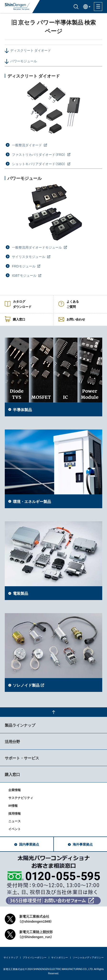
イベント (15, 829)
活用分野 (12, 741)
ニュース (15, 821)
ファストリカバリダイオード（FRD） (39, 154)
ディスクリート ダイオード (31, 50)
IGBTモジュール (25, 275)
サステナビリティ (21, 798)
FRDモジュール (24, 266)
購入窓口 (12, 774)
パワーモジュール (24, 61)
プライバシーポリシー (35, 957)
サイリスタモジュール (29, 256)
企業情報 (15, 790)
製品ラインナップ (20, 725)
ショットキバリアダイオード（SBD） (39, 164)
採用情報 (15, 813)
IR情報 (13, 805)
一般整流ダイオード (27, 145)
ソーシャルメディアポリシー (88, 957)
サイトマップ (11, 957)
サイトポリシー (60, 957)
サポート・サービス (22, 758)
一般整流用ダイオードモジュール (37, 247)
